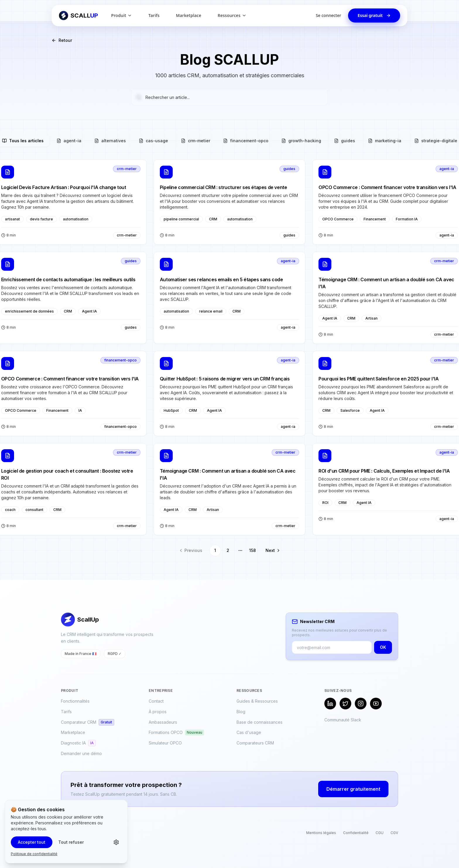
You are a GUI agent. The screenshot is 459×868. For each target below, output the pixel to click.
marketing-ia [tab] (385, 141)
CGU (380, 833)
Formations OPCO (176, 733)
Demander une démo (81, 753)
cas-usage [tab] (153, 141)
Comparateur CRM (88, 722)
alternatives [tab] (110, 141)
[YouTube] (376, 704)
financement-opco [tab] (246, 141)
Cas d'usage (249, 732)
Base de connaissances (260, 722)
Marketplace (189, 15)
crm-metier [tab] (196, 141)
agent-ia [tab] (69, 141)
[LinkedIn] (330, 704)
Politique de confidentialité (34, 854)
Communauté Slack (343, 720)
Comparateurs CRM (255, 743)
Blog (241, 712)
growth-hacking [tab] (301, 141)
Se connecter (329, 15)
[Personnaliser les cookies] (116, 842)
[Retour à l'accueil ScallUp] (79, 16)
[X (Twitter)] (345, 704)
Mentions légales (321, 833)
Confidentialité (356, 833)
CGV (394, 833)
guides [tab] (345, 141)
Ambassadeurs (163, 722)
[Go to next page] (272, 550)
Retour (62, 40)
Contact (156, 701)
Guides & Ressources (257, 701)
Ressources (232, 15)
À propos (158, 712)
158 (252, 550)
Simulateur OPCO (165, 743)
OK (383, 647)
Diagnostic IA (78, 743)
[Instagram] (361, 704)
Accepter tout (32, 842)
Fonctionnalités (75, 701)
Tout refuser (71, 842)
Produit (122, 15)
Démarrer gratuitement (353, 789)
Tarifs (154, 15)
